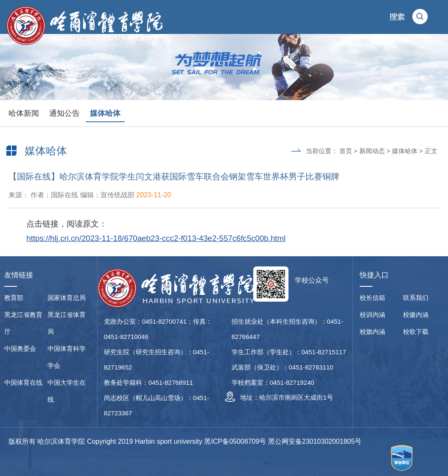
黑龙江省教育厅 (23, 323)
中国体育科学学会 (67, 357)
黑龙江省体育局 (67, 323)
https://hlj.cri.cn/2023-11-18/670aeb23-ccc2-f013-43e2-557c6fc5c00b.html (156, 238)
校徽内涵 (416, 315)
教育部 (14, 298)
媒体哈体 (105, 113)
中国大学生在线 (67, 391)
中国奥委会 (20, 349)
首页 (346, 151)
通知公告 (64, 113)
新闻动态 (372, 151)
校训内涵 (372, 315)
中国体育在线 (23, 382)
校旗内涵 (372, 332)
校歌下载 (416, 332)
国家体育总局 (67, 298)
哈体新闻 (24, 113)
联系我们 (416, 298)
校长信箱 (372, 298)
